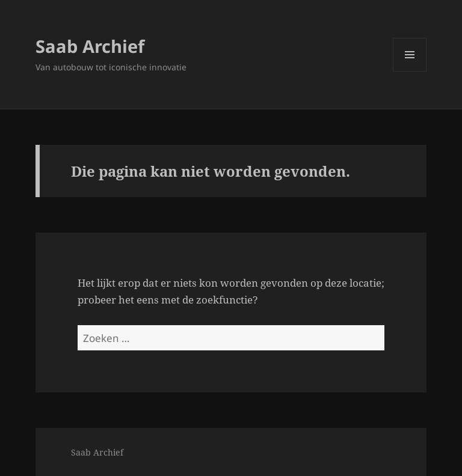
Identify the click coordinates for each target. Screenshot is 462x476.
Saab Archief (90, 46)
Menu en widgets (410, 71)
